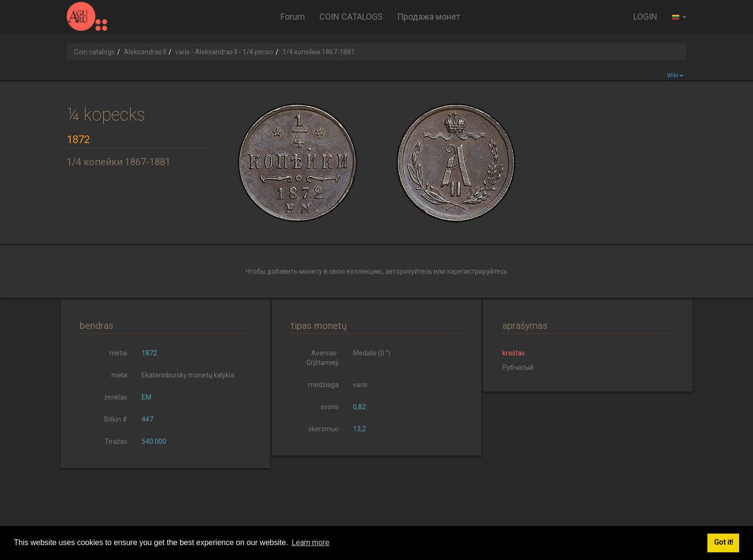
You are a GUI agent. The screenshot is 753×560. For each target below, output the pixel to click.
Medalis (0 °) (372, 353)
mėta (119, 375)
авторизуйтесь (409, 271)
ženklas (116, 397)
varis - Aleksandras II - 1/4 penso (224, 52)
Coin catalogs (94, 52)
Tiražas (116, 441)
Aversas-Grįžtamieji (322, 358)
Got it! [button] (723, 542)
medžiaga (323, 385)
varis (360, 385)
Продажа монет (429, 17)
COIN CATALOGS (351, 17)
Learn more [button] (310, 542)
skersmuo (323, 429)
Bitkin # (116, 419)
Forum (293, 17)
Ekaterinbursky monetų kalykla (188, 375)
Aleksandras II (145, 52)
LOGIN (645, 17)
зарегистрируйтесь (477, 271)
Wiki (675, 75)
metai (118, 353)
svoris (330, 407)
